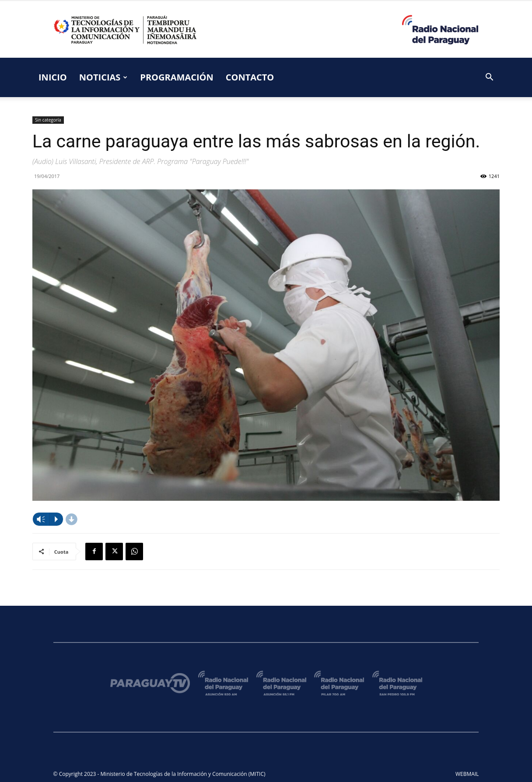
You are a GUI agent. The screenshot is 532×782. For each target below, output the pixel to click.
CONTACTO (250, 77)
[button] (489, 78)
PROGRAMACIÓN (177, 77)
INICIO (53, 77)
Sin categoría (48, 120)
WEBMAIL (467, 774)
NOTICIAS (103, 77)
